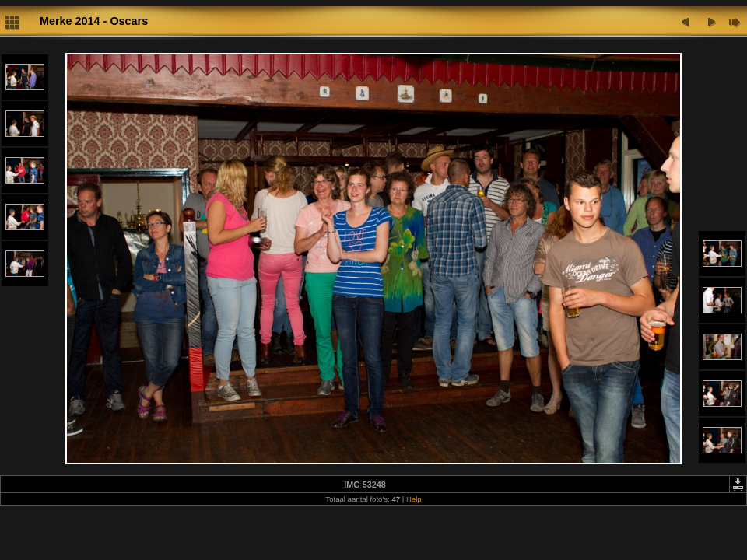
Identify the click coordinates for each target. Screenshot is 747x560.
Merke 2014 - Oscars (94, 21)
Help (414, 499)
